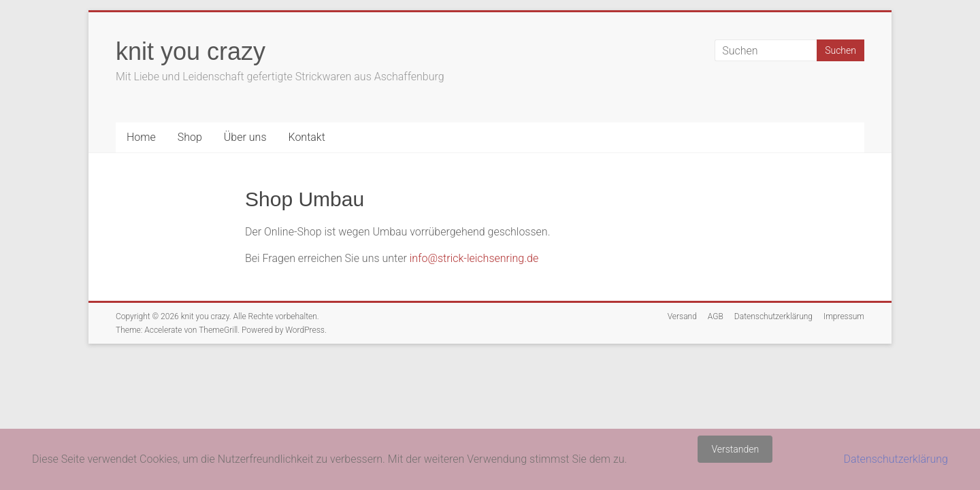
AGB (716, 316)
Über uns (245, 137)
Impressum (844, 316)
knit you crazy (191, 51)
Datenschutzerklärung (773, 316)
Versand (682, 316)
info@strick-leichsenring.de (474, 258)
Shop (190, 137)
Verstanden (735, 449)
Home (141, 137)
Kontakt (306, 137)
